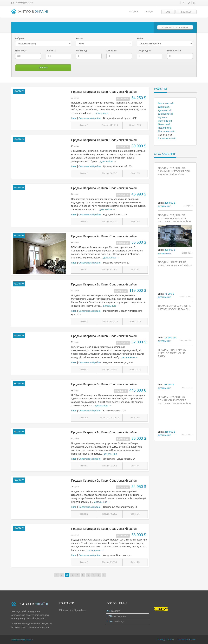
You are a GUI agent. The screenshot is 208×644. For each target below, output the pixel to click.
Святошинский (166, 131)
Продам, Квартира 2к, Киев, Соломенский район (104, 188)
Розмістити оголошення (175, 27)
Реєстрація (186, 12)
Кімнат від (81, 51)
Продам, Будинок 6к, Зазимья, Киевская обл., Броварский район (175, 171)
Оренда (149, 12)
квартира (19, 91)
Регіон (79, 38)
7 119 (110, 621)
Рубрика (20, 38)
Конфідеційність (166, 640)
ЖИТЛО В (30, 12)
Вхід (168, 12)
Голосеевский (166, 103)
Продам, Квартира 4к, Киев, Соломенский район (104, 384)
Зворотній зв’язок (187, 640)
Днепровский (165, 114)
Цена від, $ (21, 51)
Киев (74, 118)
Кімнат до (111, 51)
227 (108, 611)
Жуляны (163, 117)
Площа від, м (144, 51)
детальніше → (103, 113)
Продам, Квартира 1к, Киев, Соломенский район (104, 92)
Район (140, 38)
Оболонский (165, 121)
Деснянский (165, 110)
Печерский (164, 124)
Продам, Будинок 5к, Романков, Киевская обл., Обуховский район (175, 218)
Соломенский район (90, 118)
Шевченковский (167, 138)
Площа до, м (174, 51)
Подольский (165, 128)
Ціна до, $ (51, 51)
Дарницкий (164, 107)
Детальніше (164, 206)
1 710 (110, 616)
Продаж (134, 12)
